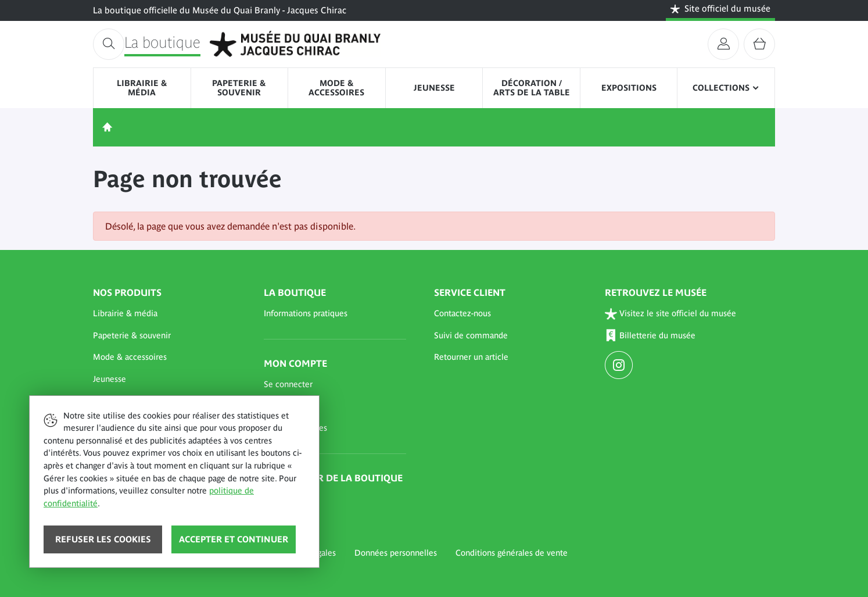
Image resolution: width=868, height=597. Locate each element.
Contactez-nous (462, 313)
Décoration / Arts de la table (532, 88)
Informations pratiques (306, 313)
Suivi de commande (471, 335)
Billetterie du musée (650, 336)
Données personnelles (396, 553)
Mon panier (285, 406)
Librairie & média (142, 88)
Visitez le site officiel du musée (671, 314)
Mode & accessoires (336, 88)
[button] (164, 314)
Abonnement (288, 499)
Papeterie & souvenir (239, 88)
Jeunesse (434, 88)
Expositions (629, 88)
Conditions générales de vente (512, 553)
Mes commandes (295, 428)
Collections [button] (721, 88)
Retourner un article (471, 357)
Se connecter (288, 384)
